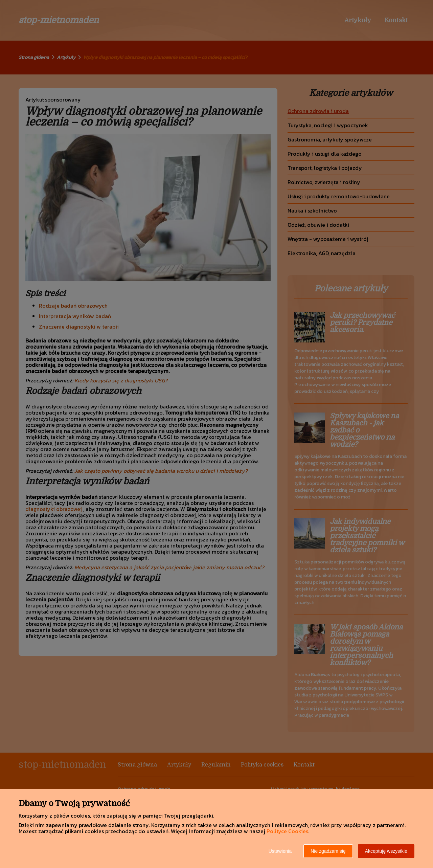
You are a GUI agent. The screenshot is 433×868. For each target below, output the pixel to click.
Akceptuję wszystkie (386, 851)
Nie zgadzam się (328, 851)
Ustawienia (280, 851)
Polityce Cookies (287, 831)
